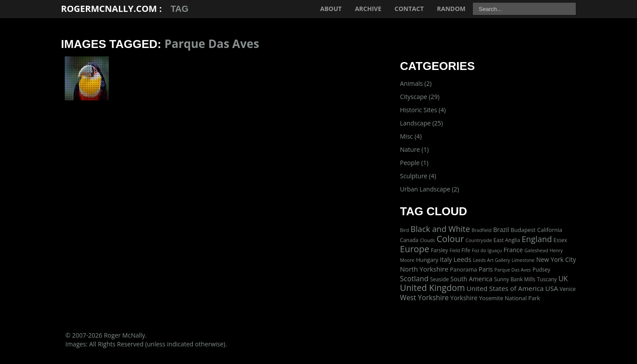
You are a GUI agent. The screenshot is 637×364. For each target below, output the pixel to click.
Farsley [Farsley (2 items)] (440, 250)
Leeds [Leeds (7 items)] (462, 259)
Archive (368, 9)
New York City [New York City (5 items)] (556, 259)
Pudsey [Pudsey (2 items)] (541, 269)
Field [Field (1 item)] (455, 250)
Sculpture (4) (418, 176)
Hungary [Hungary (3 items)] (427, 260)
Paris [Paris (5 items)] (486, 269)
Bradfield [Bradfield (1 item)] (481, 230)
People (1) (414, 163)
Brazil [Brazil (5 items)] (501, 230)
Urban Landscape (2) (430, 189)
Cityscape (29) (420, 97)
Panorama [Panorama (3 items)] (464, 269)
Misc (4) (411, 136)
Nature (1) (414, 149)
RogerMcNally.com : (112, 9)
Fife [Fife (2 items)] (466, 250)
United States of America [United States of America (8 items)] (505, 288)
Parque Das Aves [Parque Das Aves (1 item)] (513, 270)
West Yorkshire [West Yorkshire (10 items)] (425, 298)
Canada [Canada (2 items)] (409, 240)
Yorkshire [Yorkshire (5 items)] (464, 298)
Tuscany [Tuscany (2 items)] (547, 279)
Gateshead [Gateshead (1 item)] (536, 250)
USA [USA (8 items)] (552, 288)
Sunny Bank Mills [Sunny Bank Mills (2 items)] (515, 279)
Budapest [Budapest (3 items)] (523, 230)
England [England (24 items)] (537, 239)
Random (451, 9)
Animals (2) (416, 83)
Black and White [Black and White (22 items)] (440, 229)
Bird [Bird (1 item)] (405, 230)
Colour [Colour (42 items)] (450, 239)
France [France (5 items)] (513, 250)
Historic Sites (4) (423, 110)
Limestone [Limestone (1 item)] (523, 260)
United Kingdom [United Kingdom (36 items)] (433, 288)
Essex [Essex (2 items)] (560, 240)
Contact (409, 9)
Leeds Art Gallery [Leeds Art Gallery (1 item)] (491, 260)
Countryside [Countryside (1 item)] (479, 240)
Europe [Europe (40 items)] (415, 249)
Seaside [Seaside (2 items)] (439, 279)
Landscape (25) (422, 123)
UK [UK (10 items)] (563, 279)
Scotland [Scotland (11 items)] (414, 279)
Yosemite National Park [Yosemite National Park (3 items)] (509, 298)
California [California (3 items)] (550, 230)
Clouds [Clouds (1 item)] (427, 240)
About (331, 9)
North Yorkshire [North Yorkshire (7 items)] (424, 269)
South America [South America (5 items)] (471, 279)
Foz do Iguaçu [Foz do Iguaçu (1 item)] (487, 250)
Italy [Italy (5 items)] (446, 259)
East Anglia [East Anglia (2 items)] (507, 240)
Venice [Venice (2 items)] (567, 289)
